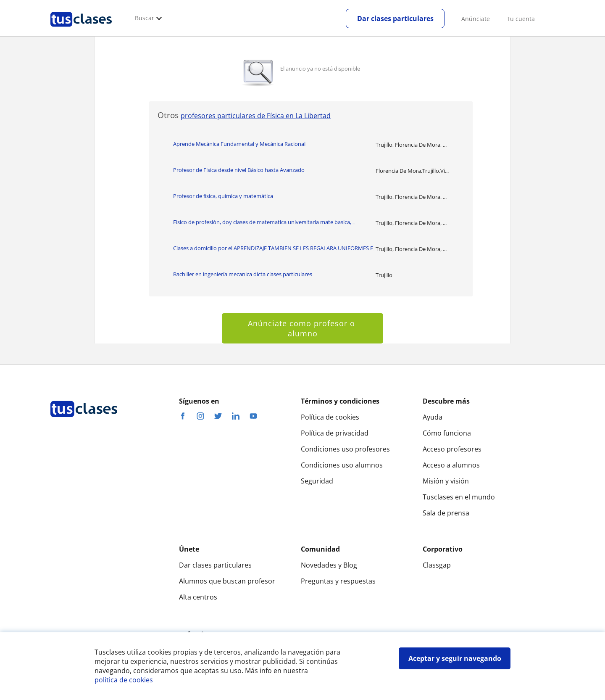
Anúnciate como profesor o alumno (303, 328)
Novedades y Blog (329, 565)
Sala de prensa (446, 513)
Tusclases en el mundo (459, 497)
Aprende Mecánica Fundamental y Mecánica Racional (239, 144)
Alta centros (198, 597)
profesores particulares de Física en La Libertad (256, 116)
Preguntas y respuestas (338, 581)
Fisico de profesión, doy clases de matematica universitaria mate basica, (264, 222)
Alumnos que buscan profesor (227, 581)
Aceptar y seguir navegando (455, 658)
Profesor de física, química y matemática (223, 196)
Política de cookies (330, 417)
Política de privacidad (335, 433)
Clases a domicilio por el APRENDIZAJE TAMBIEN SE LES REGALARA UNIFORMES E (274, 248)
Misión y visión (446, 481)
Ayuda (433, 417)
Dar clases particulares (395, 18)
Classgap (437, 565)
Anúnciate (476, 19)
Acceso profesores (452, 449)
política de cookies (124, 680)
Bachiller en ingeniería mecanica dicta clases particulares (243, 274)
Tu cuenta (521, 19)
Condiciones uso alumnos (342, 465)
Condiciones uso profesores (345, 449)
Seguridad (317, 481)
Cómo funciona (447, 433)
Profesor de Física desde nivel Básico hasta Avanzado (239, 170)
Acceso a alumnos (451, 465)
